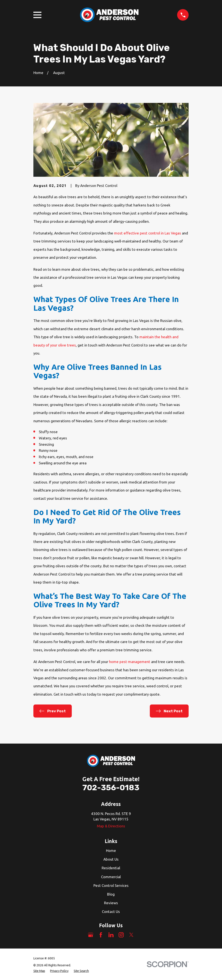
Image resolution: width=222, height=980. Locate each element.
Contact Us (111, 912)
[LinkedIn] (111, 935)
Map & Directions (111, 826)
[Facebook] (101, 935)
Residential (111, 868)
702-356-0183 (111, 788)
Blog (111, 894)
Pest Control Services (111, 885)
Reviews (111, 903)
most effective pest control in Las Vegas (148, 233)
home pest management (130, 662)
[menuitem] (39, 971)
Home (111, 850)
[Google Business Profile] (91, 935)
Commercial (111, 877)
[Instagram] (121, 935)
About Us (111, 859)
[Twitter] (131, 935)
